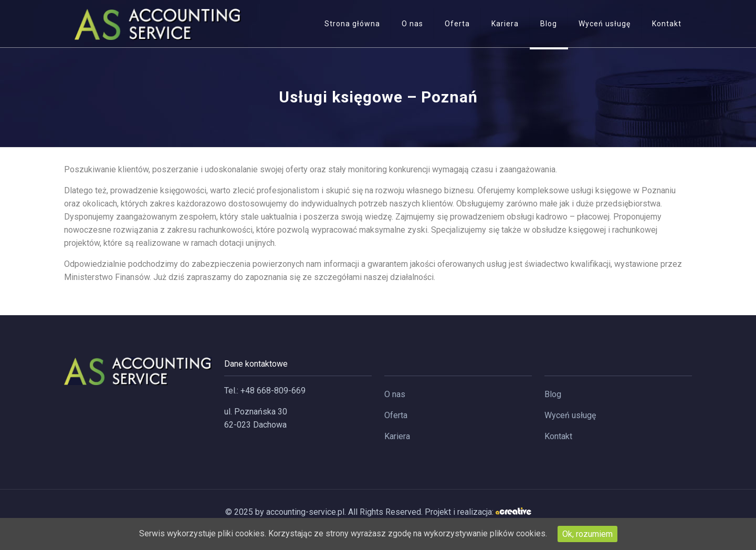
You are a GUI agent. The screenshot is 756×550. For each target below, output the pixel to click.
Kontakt (558, 436)
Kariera (397, 436)
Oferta (396, 415)
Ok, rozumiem (587, 534)
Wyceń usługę (570, 415)
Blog (553, 394)
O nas (395, 394)
